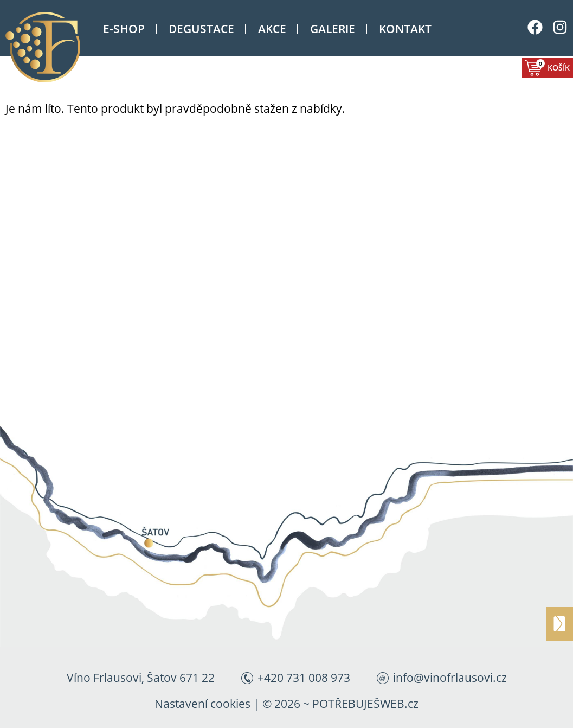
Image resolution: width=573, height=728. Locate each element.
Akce (272, 29)
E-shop (124, 29)
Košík (553, 66)
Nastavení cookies (202, 704)
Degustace (201, 29)
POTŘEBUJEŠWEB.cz (365, 704)
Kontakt (405, 29)
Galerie (333, 29)
